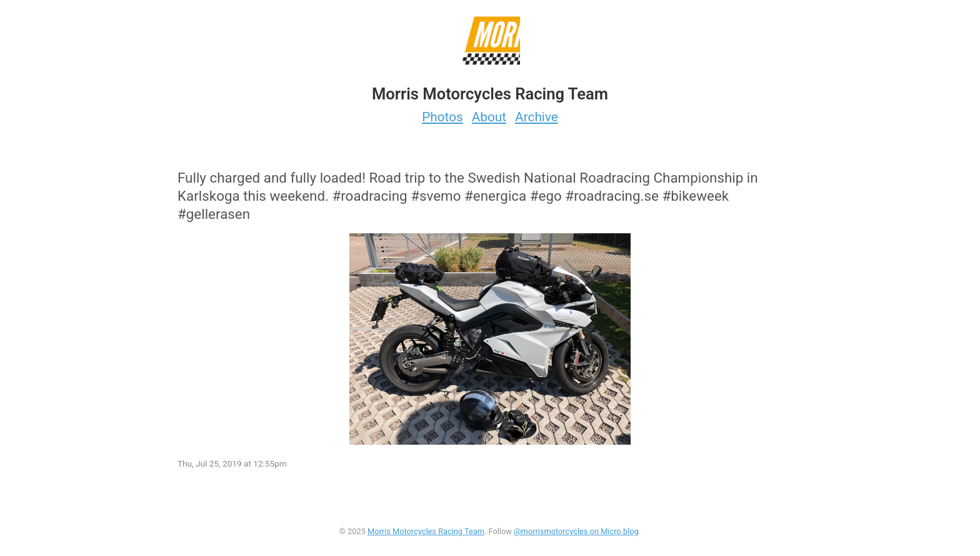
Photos (442, 117)
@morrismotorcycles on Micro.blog (576, 531)
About (489, 117)
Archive (537, 117)
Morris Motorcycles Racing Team (426, 531)
